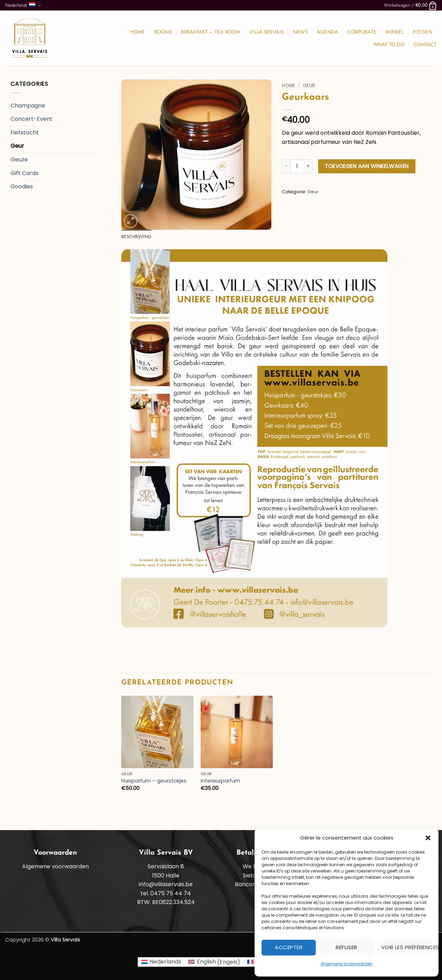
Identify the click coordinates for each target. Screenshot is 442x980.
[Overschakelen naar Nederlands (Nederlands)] (161, 962)
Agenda (328, 32)
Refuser (346, 947)
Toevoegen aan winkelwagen (367, 166)
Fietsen (423, 32)
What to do (389, 44)
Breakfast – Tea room (211, 32)
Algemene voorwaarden (55, 866)
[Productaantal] (297, 166)
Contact (425, 44)
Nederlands (23, 5)
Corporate (362, 32)
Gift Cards (24, 173)
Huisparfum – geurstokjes (154, 781)
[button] (428, 838)
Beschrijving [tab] (136, 237)
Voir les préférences (406, 947)
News (300, 32)
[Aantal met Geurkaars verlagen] (286, 166)
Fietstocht (25, 133)
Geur (17, 146)
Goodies (22, 186)
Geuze (19, 159)
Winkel (395, 32)
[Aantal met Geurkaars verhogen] (308, 166)
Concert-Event (31, 119)
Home (138, 32)
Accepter (289, 947)
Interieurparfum (220, 781)
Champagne (28, 106)
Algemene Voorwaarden (347, 964)
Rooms (163, 32)
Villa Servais (267, 32)
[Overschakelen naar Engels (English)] (214, 962)
